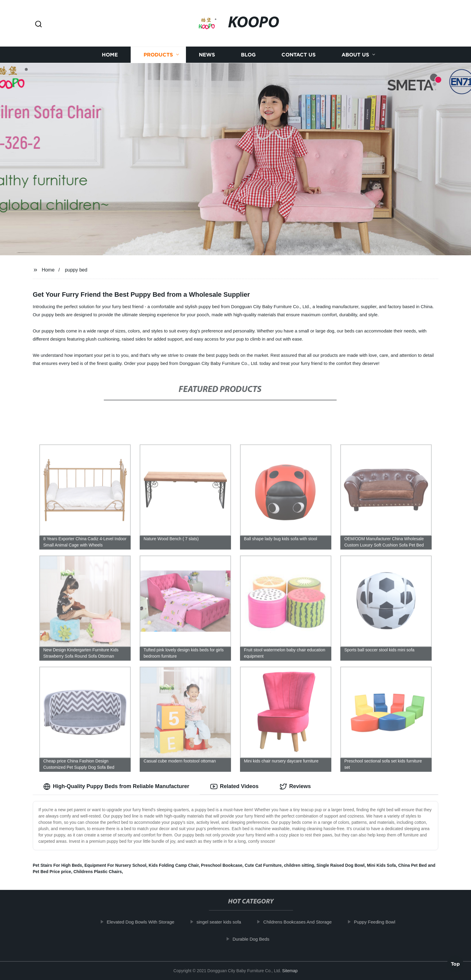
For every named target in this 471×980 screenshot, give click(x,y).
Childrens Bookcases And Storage (302, 922)
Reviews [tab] (295, 787)
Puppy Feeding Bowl (379, 922)
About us (355, 55)
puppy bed (76, 270)
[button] (38, 24)
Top (455, 964)
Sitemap (290, 971)
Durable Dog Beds (256, 939)
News (207, 55)
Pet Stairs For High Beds (57, 865)
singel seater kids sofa (223, 922)
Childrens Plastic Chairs (97, 872)
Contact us (299, 55)
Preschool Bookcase (222, 865)
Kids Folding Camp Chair (174, 865)
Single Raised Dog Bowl (340, 865)
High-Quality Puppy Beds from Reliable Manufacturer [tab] (116, 787)
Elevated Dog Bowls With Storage (145, 922)
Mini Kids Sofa (381, 865)
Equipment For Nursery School (115, 865)
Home (110, 55)
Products (158, 55)
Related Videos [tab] (234, 787)
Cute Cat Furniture (263, 865)
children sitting (299, 865)
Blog (248, 55)
